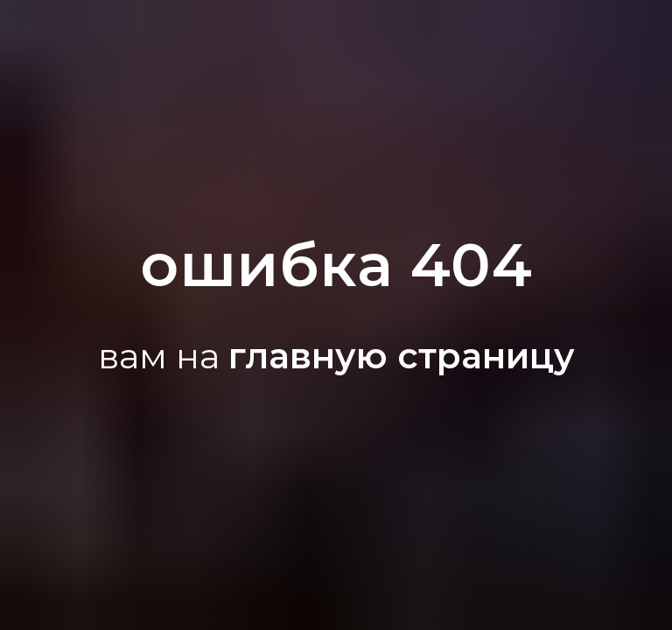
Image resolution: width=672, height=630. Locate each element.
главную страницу (402, 356)
